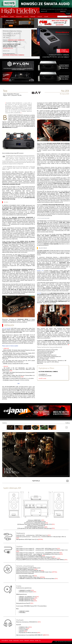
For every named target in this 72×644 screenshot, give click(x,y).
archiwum (40, 17)
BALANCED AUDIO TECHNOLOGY (16, 40)
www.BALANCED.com (8, 48)
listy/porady (19, 17)
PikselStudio (70, 642)
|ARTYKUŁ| (40, 540)
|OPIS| (46, 527)
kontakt (46, 17)
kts (40, 641)
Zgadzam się (44, 11)
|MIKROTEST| (46, 635)
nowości (26, 17)
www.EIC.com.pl (42, 379)
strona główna (4, 17)
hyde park (33, 17)
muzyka (12, 17)
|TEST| (43, 520)
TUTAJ (11, 371)
